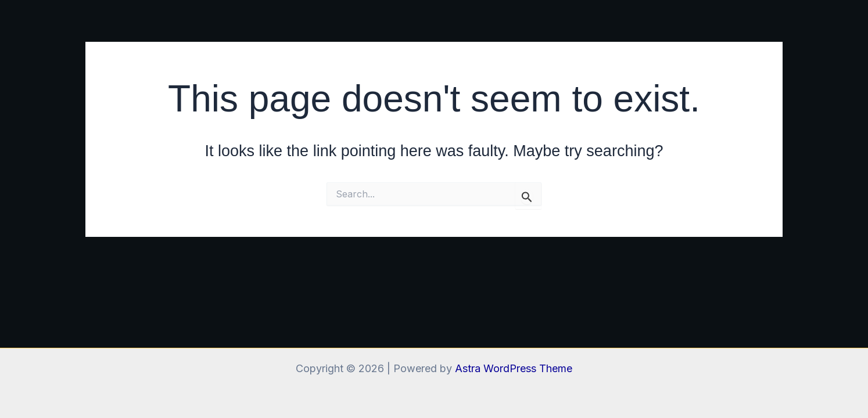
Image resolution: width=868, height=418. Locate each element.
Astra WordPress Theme (514, 368)
